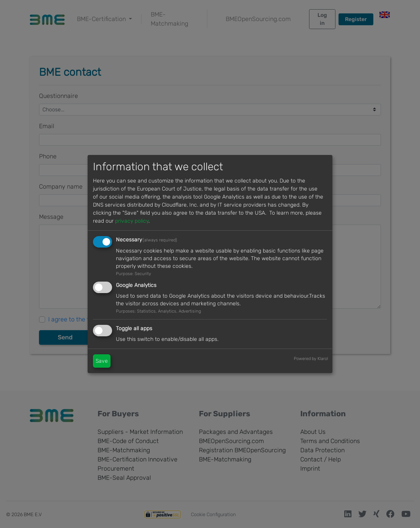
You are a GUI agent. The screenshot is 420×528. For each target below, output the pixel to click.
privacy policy (132, 221)
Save (102, 361)
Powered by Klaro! (311, 359)
